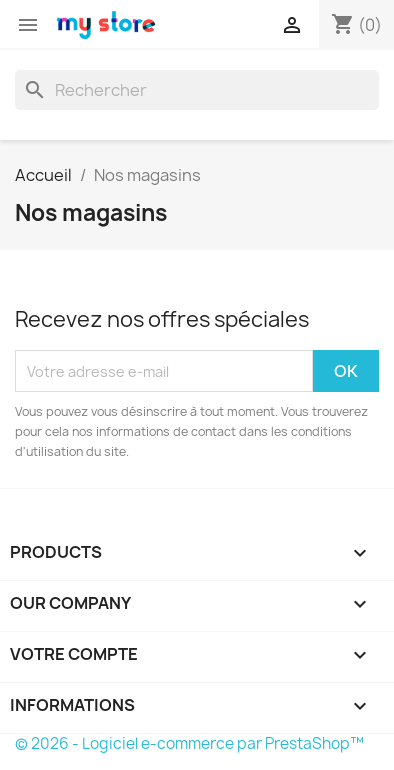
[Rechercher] (197, 90)
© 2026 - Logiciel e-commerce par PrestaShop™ (189, 743)
